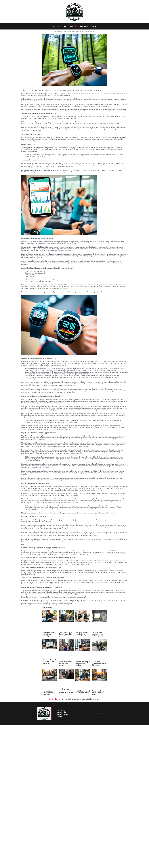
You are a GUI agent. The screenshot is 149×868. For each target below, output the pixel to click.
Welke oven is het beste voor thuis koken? (98, 739)
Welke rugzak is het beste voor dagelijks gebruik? (66, 634)
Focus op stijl (56, 26)
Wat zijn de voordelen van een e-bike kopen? (99, 663)
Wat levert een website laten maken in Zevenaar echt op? (66, 729)
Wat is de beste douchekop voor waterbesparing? (98, 634)
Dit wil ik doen (69, 26)
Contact (95, 26)
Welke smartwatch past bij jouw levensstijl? (49, 634)
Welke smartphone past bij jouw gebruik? (65, 663)
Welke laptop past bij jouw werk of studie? (83, 738)
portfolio (100, 760)
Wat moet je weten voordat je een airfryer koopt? (82, 634)
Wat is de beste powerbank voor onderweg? (48, 693)
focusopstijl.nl (74, 773)
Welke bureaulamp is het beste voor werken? (83, 663)
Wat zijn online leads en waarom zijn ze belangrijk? (50, 661)
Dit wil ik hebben (83, 26)
